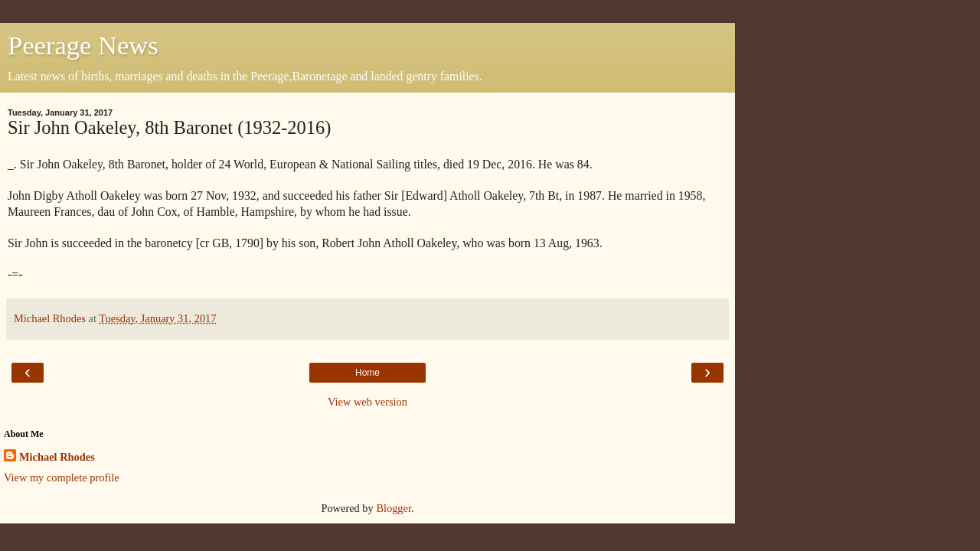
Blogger (394, 508)
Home (367, 373)
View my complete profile (62, 478)
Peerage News (83, 45)
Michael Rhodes (57, 457)
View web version (367, 402)
